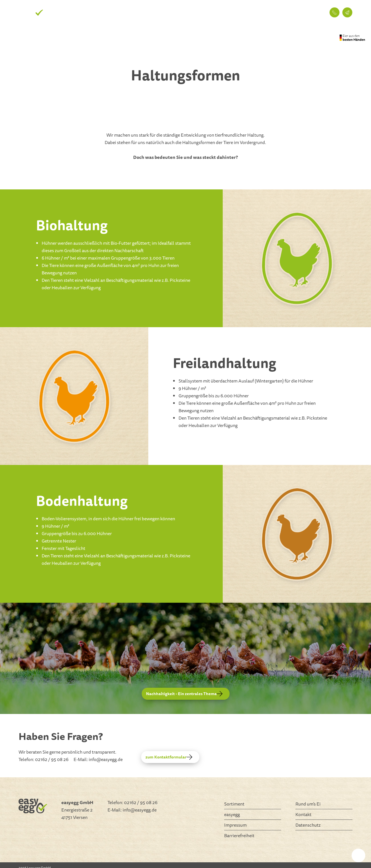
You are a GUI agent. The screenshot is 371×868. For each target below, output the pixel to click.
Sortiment (201, 12)
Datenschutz (308, 825)
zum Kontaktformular (169, 757)
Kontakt (294, 12)
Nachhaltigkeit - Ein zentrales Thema (184, 694)
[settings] (358, 855)
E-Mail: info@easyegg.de (98, 759)
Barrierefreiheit (239, 835)
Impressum (235, 825)
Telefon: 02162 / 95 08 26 (43, 759)
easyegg (266, 12)
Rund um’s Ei (235, 12)
